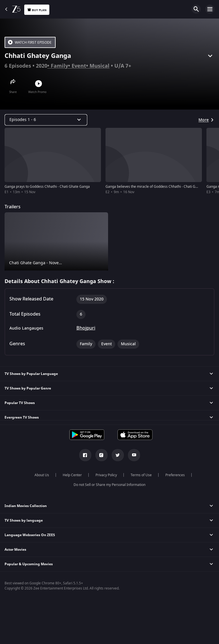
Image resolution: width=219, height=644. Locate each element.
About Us (42, 475)
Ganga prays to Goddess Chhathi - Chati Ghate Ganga (47, 187)
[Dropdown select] (46, 120)
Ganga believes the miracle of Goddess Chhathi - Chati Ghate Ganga (160, 187)
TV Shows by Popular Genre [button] (28, 388)
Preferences (175, 475)
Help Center (72, 475)
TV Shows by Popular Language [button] (31, 374)
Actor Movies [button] (15, 550)
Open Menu (210, 9)
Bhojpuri (86, 328)
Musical (100, 66)
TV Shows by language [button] (24, 520)
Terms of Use (141, 475)
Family (59, 66)
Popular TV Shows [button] (20, 403)
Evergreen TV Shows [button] (22, 417)
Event (79, 66)
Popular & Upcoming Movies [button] (29, 564)
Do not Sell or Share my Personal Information (109, 485)
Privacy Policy (106, 475)
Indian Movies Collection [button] (26, 506)
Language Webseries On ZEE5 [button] (30, 535)
